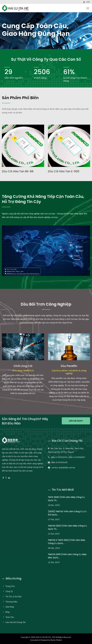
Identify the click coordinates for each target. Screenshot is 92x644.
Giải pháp (10, 607)
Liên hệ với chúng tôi (16, 622)
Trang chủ (10, 586)
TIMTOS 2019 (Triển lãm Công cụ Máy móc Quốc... (67, 556)
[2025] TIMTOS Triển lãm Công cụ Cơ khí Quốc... (67, 513)
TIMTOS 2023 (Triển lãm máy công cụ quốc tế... (67, 527)
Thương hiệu (12, 602)
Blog (8, 612)
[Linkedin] (9, 478)
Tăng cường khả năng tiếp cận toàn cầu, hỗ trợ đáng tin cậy (43, 199)
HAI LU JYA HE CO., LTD (45, 637)
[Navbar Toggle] (88, 8)
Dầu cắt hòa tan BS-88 (18, 171)
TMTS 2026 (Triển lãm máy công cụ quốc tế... (66, 499)
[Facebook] (3, 478)
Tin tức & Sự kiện (14, 596)
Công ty (9, 591)
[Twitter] (6, 478)
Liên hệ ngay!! (76, 421)
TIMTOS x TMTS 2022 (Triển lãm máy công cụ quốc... (67, 542)
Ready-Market (56, 640)
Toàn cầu (10, 617)
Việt (88, 2)
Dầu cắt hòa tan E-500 (64, 171)
